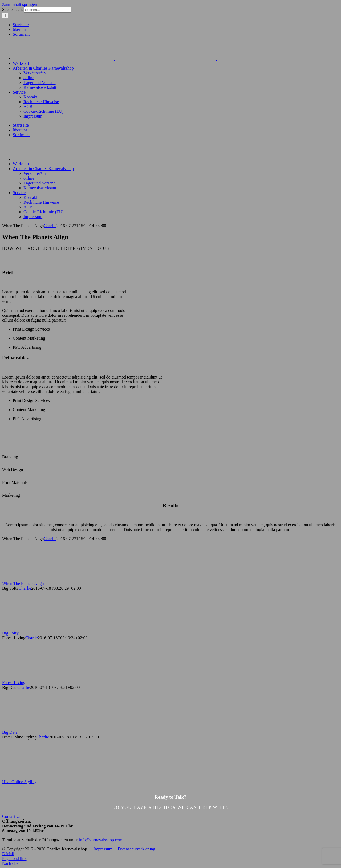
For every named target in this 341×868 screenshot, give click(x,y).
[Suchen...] (48, 10)
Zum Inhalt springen (20, 4)
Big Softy (10, 633)
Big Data (10, 732)
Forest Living (14, 683)
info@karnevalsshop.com (101, 840)
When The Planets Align (23, 583)
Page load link (14, 859)
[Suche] (5, 15)
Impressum (103, 849)
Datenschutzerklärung (136, 849)
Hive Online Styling (19, 782)
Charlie (50, 226)
